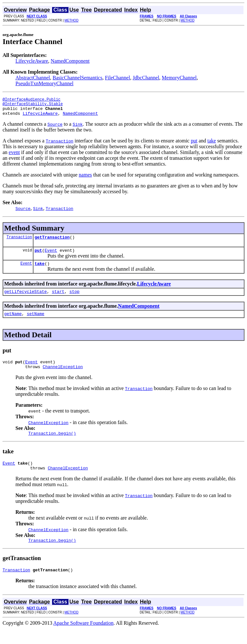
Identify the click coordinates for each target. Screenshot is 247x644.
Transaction (19, 242)
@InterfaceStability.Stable (33, 106)
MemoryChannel (179, 78)
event (14, 156)
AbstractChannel (33, 78)
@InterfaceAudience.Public (32, 100)
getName (13, 322)
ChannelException (63, 377)
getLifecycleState (26, 299)
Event (51, 256)
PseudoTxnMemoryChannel (44, 83)
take (212, 145)
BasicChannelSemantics (78, 78)
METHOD (72, 20)
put (194, 145)
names (85, 179)
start (58, 299)
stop (74, 299)
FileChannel (117, 78)
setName (36, 322)
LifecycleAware (32, 61)
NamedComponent (70, 61)
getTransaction (52, 242)
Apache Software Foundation (84, 638)
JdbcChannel (146, 78)
